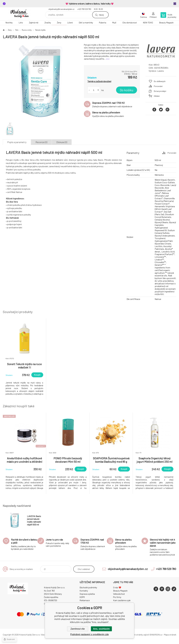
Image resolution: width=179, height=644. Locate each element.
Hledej (101, 15)
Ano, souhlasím (101, 629)
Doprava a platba (87, 594)
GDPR (82, 597)
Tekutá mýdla (40, 30)
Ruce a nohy (27, 30)
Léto (21, 23)
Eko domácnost (130, 23)
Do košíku (127, 90)
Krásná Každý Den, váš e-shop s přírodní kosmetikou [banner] (20, 14)
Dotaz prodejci (160, 91)
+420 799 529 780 (84, 9)
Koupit (37, 375)
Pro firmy (117, 597)
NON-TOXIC (148, 23)
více (108, 59)
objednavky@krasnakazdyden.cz (61, 9)
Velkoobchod (119, 594)
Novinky (9, 23)
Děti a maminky (86, 23)
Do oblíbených (160, 81)
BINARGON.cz (156, 635)
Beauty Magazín (166, 23)
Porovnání (158, 86)
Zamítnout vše (78, 629)
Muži (114, 23)
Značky (48, 23)
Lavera (160, 71)
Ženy (59, 23)
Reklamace (85, 600)
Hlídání (157, 96)
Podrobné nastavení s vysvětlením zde (90, 634)
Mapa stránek (170, 635)
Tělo (17, 30)
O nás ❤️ (117, 587)
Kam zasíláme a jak (122, 600)
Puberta (103, 23)
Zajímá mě (34, 23)
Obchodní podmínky (88, 587)
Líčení (70, 23)
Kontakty (84, 591)
